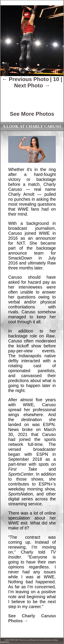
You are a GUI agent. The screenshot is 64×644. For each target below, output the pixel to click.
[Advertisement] (32, 97)
